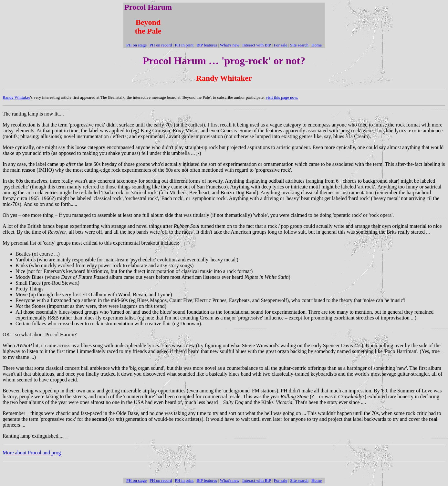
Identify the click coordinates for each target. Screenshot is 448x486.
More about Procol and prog (32, 453)
